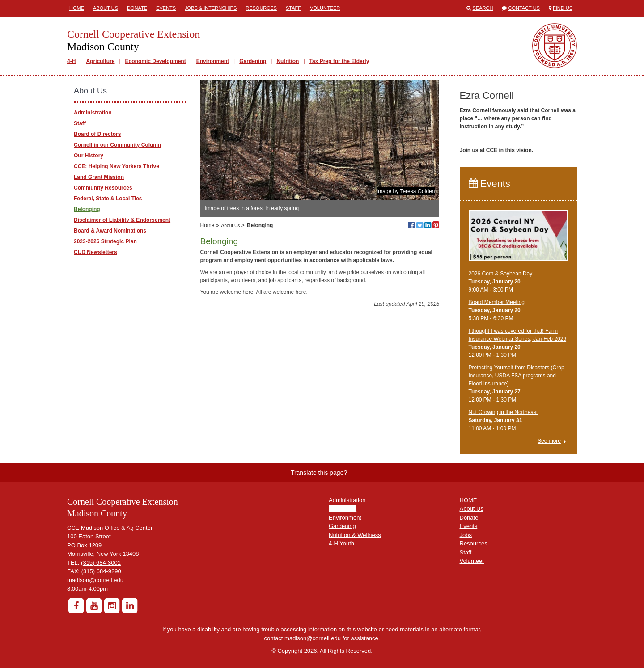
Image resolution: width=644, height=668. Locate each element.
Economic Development (156, 61)
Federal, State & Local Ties (108, 199)
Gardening (253, 61)
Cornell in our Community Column (117, 145)
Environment (213, 61)
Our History (89, 156)
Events (166, 8)
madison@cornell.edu (95, 580)
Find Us (563, 8)
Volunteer (325, 8)
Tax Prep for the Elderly (339, 61)
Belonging (87, 209)
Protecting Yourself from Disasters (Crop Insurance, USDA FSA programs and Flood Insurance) (517, 376)
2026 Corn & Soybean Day (501, 274)
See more (549, 441)
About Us (106, 8)
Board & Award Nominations (110, 231)
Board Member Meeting (497, 302)
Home (77, 8)
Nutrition (288, 61)
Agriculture (100, 61)
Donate (137, 8)
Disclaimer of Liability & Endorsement (122, 220)
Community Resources (103, 188)
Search (483, 8)
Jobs (466, 535)
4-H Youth (341, 543)
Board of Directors (97, 134)
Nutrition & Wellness (355, 535)
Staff (293, 8)
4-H (71, 61)
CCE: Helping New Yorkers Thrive (117, 166)
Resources (261, 8)
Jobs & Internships (211, 8)
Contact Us (524, 8)
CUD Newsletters (95, 252)
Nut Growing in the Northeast (503, 412)
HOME (468, 500)
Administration (93, 113)
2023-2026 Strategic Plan (105, 241)
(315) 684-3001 (101, 563)
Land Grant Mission (99, 177)
